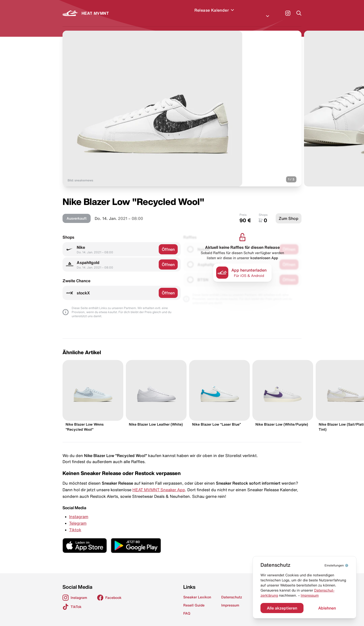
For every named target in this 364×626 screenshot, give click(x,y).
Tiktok (75, 524)
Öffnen (168, 243)
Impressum (310, 595)
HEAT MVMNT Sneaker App (159, 484)
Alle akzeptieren (282, 608)
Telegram (78, 517)
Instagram (79, 510)
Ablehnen (327, 608)
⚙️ (337, 565)
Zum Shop (289, 212)
